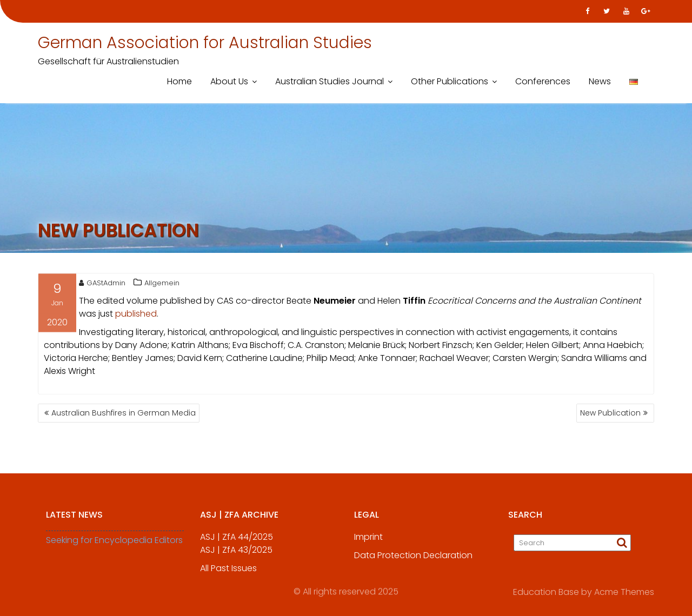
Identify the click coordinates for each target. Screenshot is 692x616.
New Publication (610, 413)
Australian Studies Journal (330, 81)
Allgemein (162, 284)
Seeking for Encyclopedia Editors (114, 544)
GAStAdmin (102, 284)
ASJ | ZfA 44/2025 (237, 541)
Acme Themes (624, 591)
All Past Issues (228, 572)
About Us (229, 81)
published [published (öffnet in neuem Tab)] (136, 315)
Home (179, 81)
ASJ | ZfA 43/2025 (236, 554)
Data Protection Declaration (413, 559)
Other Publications (450, 81)
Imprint (368, 541)
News (600, 81)
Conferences (543, 81)
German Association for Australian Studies (205, 43)
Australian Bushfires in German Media (124, 413)
